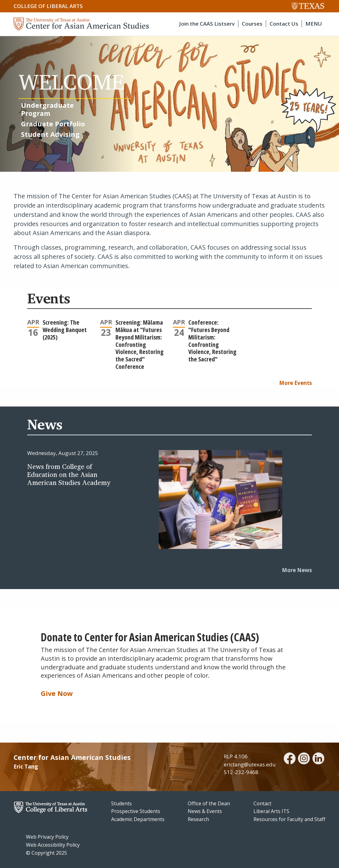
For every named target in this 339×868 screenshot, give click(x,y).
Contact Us (284, 24)
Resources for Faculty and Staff (289, 819)
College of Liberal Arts (48, 6)
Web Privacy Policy (47, 837)
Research (198, 819)
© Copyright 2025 (46, 853)
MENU (314, 24)
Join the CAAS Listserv (207, 24)
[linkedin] (318, 759)
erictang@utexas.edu (250, 764)
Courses (252, 24)
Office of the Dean (209, 803)
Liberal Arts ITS (271, 811)
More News (297, 570)
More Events (295, 383)
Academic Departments (138, 819)
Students (121, 803)
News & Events (205, 811)
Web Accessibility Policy (53, 845)
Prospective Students (136, 811)
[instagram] (304, 759)
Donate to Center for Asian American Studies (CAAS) (150, 637)
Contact (262, 803)
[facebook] (290, 759)
